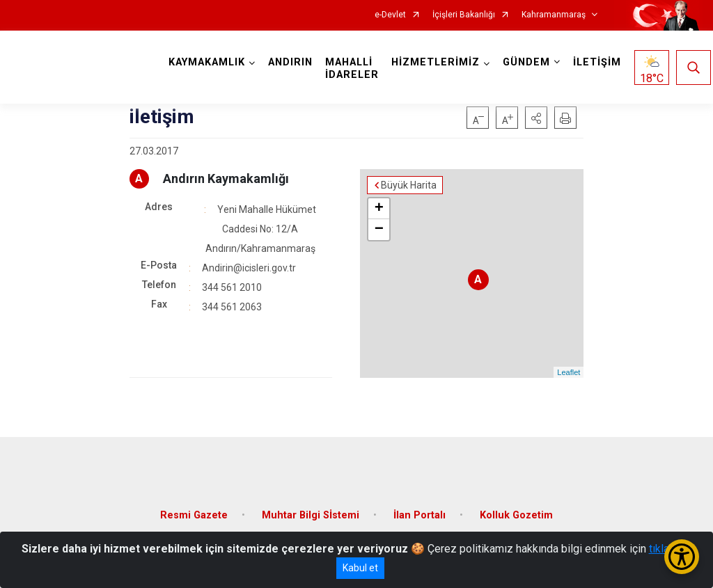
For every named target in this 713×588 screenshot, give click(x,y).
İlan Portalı (420, 515)
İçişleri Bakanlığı (464, 15)
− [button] (379, 230)
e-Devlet (390, 15)
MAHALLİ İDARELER (352, 69)
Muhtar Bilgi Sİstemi (311, 515)
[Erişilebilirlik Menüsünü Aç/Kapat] (682, 557)
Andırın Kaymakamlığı (226, 178)
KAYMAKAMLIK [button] (207, 62)
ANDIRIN (290, 62)
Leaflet (569, 372)
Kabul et (360, 568)
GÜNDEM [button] (526, 62)
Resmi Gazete (194, 515)
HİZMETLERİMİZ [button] (436, 62)
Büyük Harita (409, 185)
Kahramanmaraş (554, 15)
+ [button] (379, 209)
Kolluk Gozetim (516, 515)
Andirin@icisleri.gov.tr (249, 268)
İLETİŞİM (597, 62)
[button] (536, 118)
